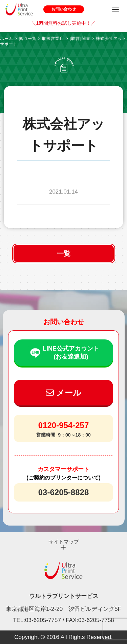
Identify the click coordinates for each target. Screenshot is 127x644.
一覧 (64, 253)
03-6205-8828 (63, 492)
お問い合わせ (64, 9)
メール (63, 393)
